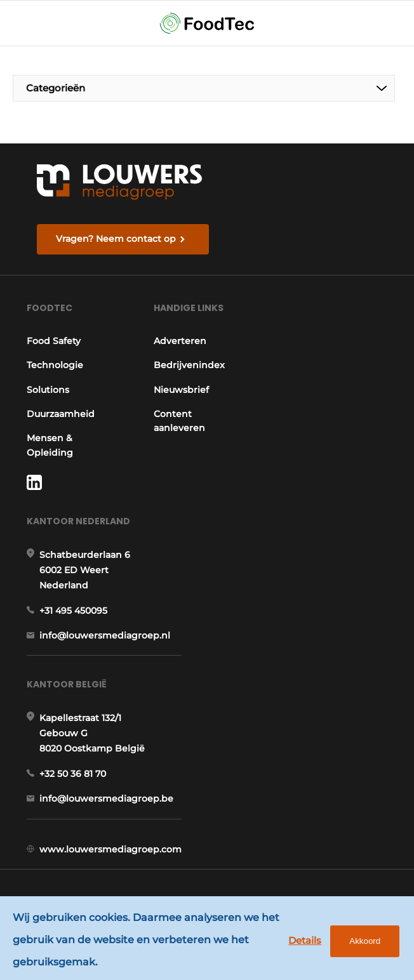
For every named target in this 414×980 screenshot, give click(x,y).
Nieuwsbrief (181, 390)
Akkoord (365, 941)
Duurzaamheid (61, 414)
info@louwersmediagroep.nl (105, 635)
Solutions (48, 390)
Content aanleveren (179, 421)
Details (305, 940)
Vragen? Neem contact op (116, 239)
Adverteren (180, 341)
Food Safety (54, 341)
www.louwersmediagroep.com (110, 849)
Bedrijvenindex (189, 365)
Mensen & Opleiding (50, 445)
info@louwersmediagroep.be (106, 798)
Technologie (55, 365)
